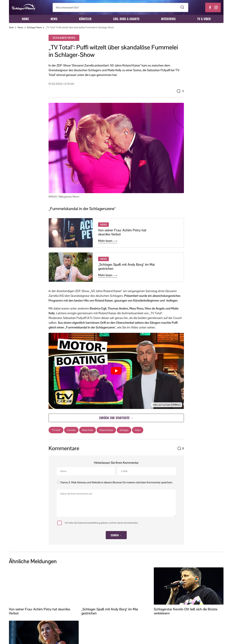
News (54, 19)
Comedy (71, 430)
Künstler (85, 19)
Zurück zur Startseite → (116, 418)
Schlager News (34, 27)
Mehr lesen (108, 241)
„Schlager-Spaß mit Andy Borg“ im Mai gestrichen (126, 267)
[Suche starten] (182, 7)
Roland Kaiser (106, 430)
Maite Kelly (88, 430)
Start (11, 27)
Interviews (168, 19)
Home (25, 19)
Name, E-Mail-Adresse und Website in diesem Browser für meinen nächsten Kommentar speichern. (117, 482)
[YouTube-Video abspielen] (116, 371)
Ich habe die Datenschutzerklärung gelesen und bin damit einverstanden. (98, 523)
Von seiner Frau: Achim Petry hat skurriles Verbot (122, 232)
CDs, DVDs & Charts (126, 19)
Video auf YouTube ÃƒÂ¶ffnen (167, 405)
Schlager (124, 430)
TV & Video (204, 19)
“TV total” (56, 430)
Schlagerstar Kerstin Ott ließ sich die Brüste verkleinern (186, 611)
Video (138, 430)
